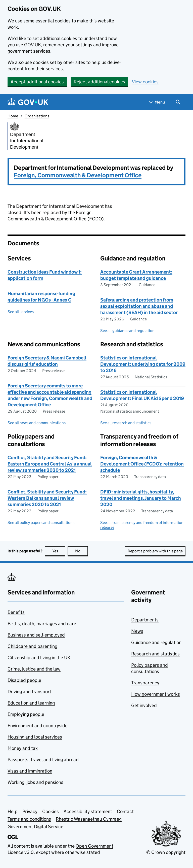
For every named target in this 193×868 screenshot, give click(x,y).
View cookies (145, 82)
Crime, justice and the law (34, 669)
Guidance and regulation (156, 642)
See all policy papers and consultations (41, 523)
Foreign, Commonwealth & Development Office (78, 175)
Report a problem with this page (155, 551)
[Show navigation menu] (157, 102)
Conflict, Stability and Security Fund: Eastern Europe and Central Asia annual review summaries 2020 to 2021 (50, 464)
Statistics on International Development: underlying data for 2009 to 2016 (143, 364)
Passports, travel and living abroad (43, 760)
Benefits (16, 612)
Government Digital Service (35, 827)
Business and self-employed (36, 635)
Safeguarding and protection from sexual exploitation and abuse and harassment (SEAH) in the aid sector (139, 306)
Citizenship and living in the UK (39, 658)
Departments (145, 620)
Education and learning (31, 703)
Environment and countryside (38, 726)
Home (13, 116)
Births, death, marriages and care (42, 624)
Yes (59, 551)
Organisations (37, 116)
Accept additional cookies (37, 82)
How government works (156, 694)
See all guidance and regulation (127, 331)
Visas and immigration (30, 771)
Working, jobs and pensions (35, 782)
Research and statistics (155, 654)
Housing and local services (35, 737)
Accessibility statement (88, 811)
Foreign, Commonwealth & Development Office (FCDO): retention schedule (142, 464)
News (137, 631)
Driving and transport (29, 692)
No (82, 551)
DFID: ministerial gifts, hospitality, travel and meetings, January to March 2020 (141, 498)
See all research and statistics (126, 423)
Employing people (26, 714)
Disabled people (24, 680)
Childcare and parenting (32, 646)
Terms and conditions (29, 819)
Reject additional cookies (99, 82)
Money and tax (23, 748)
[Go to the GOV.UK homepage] (28, 102)
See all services (21, 312)
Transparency (145, 683)
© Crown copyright (166, 852)
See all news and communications (37, 423)
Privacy (30, 811)
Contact (125, 811)
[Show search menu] (178, 102)
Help (13, 811)
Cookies (51, 811)
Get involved (144, 705)
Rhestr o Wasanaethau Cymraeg (89, 819)
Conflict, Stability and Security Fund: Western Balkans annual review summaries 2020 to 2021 (47, 498)
